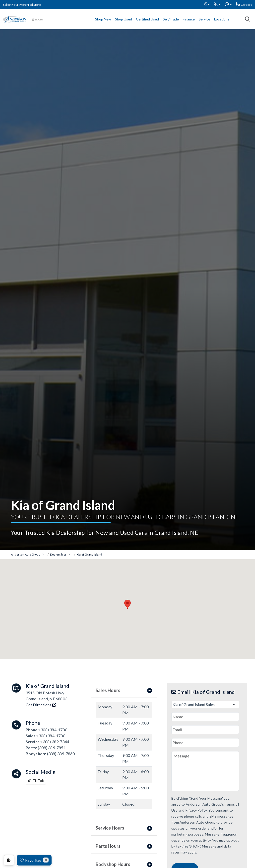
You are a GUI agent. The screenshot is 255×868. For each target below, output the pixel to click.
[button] (207, 5)
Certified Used (147, 19)
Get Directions (41, 705)
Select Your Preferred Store (22, 5)
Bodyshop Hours (124, 864)
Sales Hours (124, 690)
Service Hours (124, 828)
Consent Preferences (9, 860)
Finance (189, 19)
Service (204, 19)
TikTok (36, 781)
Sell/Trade (171, 19)
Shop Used (124, 19)
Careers (244, 5)
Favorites (34, 860)
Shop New (103, 19)
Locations (222, 19)
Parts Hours (124, 846)
